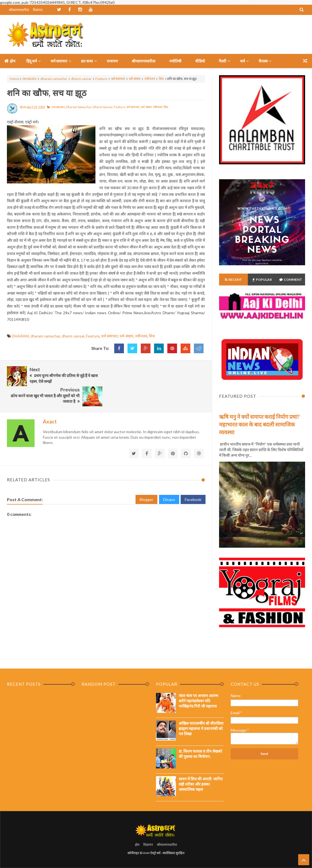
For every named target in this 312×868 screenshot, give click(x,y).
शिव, (166, 107)
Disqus (169, 479)
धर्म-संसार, (147, 107)
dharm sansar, (103, 107)
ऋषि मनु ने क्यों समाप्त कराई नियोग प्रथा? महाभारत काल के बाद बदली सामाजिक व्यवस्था (259, 424)
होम (10, 61)
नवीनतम (150, 79)
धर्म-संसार (135, 79)
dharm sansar (81, 79)
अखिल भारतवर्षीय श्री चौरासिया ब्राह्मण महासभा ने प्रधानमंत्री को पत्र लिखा (201, 728)
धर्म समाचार (118, 79)
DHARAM (29, 79)
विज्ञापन (38, 10)
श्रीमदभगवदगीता (19, 10)
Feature (101, 79)
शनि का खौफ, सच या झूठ (47, 93)
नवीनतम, (158, 107)
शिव (161, 79)
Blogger (146, 479)
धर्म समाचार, (133, 107)
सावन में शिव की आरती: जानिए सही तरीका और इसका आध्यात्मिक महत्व (201, 784)
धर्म (242, 61)
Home (14, 79)
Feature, (120, 107)
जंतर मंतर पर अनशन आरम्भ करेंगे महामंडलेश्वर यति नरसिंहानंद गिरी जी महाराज (198, 701)
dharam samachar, (79, 107)
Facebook (193, 479)
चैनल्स (263, 61)
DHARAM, (58, 107)
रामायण (112, 61)
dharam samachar (54, 79)
